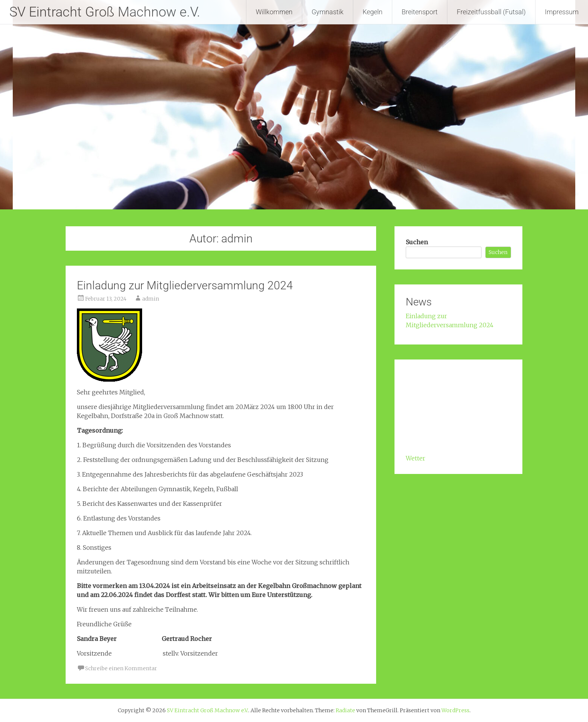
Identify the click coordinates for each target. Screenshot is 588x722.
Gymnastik (328, 12)
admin (151, 299)
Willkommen (274, 12)
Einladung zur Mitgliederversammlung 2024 (185, 285)
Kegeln (373, 12)
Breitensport (420, 12)
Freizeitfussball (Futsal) (491, 12)
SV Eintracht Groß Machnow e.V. (105, 12)
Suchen (417, 242)
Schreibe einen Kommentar (121, 668)
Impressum (562, 12)
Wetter (415, 458)
